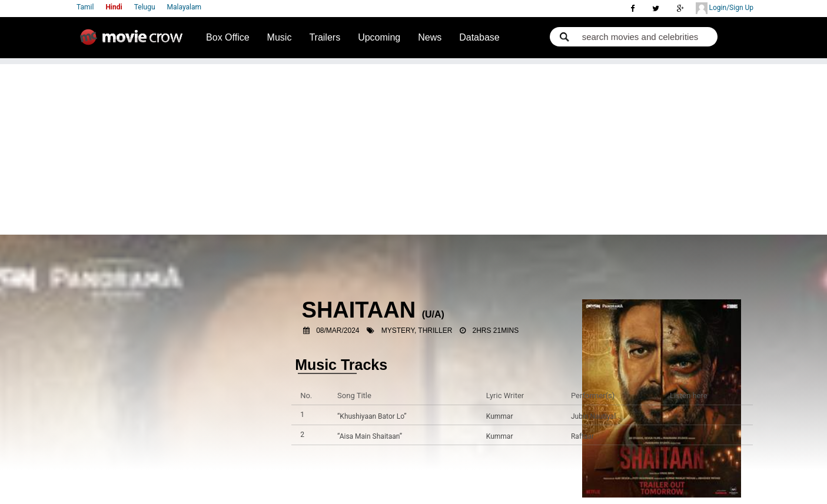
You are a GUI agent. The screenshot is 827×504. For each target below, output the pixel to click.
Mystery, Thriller (417, 331)
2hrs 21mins (496, 331)
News (430, 37)
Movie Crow (134, 42)
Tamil (85, 7)
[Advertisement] (414, 146)
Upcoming (379, 37)
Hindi (114, 7)
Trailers (325, 37)
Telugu (145, 7)
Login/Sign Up (725, 8)
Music (280, 37)
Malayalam (184, 7)
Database (479, 37)
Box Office (228, 37)
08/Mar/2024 (338, 331)
